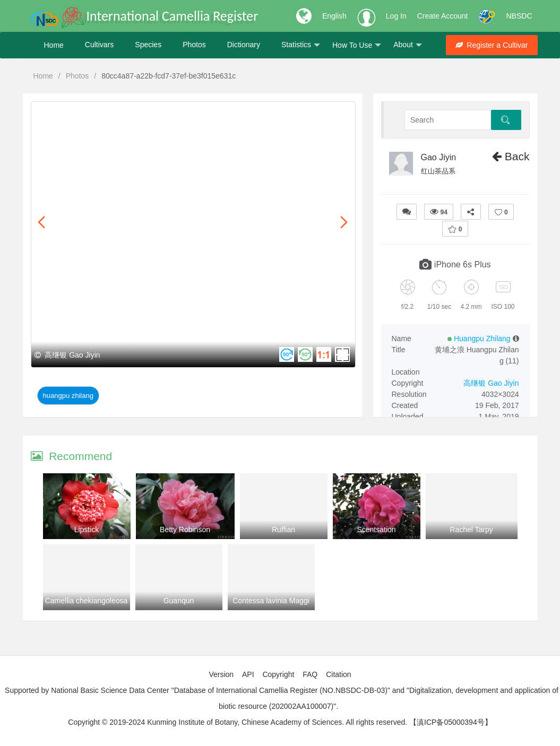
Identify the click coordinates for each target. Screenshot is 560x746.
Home (54, 45)
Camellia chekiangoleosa (87, 601)
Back (511, 156)
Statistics (301, 45)
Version (221, 674)
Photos (194, 45)
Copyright (278, 674)
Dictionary (244, 45)
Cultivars (99, 45)
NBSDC (519, 16)
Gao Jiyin (439, 157)
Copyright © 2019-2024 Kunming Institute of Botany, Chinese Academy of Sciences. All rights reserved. (238, 722)
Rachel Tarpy (471, 530)
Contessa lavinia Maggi (271, 601)
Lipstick (87, 530)
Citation (338, 674)
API (248, 674)
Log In (396, 16)
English (334, 16)
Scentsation (376, 530)
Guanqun (179, 601)
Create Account (443, 16)
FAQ (310, 674)
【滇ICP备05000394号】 (451, 722)
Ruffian (283, 530)
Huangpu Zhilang (68, 396)
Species (148, 45)
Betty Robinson (185, 530)
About (408, 45)
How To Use (357, 45)
